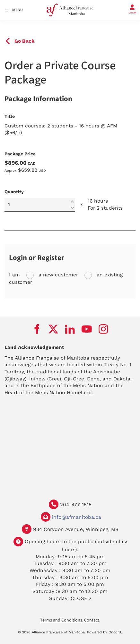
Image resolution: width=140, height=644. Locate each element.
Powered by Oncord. (105, 632)
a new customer (57, 275)
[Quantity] (40, 205)
